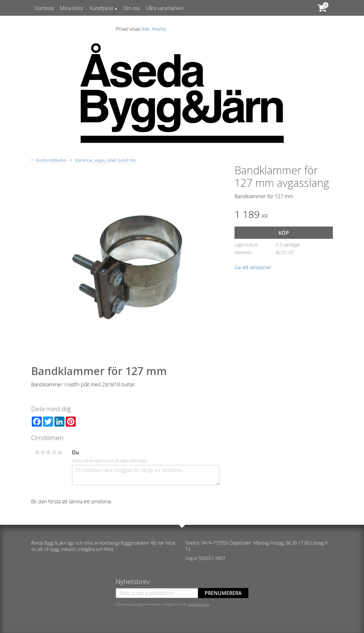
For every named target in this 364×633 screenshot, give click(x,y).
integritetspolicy (199, 604)
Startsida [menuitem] (44, 8)
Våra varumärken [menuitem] (165, 8)
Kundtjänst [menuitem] (102, 8)
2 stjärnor (43, 452)
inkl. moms (154, 29)
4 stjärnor (54, 452)
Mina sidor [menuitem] (72, 8)
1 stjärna (37, 452)
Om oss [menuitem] (132, 8)
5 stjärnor (60, 452)
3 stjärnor (48, 452)
